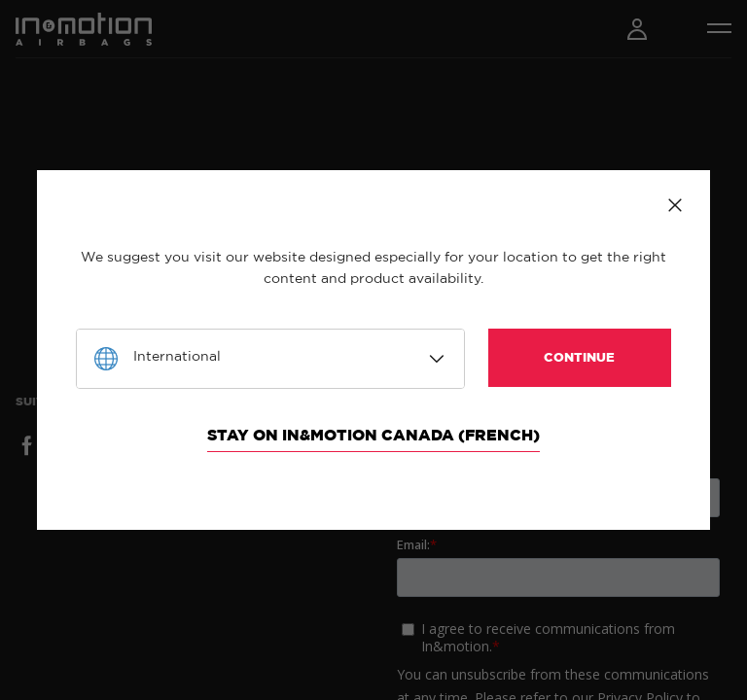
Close (675, 205)
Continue (579, 358)
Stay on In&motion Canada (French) (373, 436)
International (177, 357)
